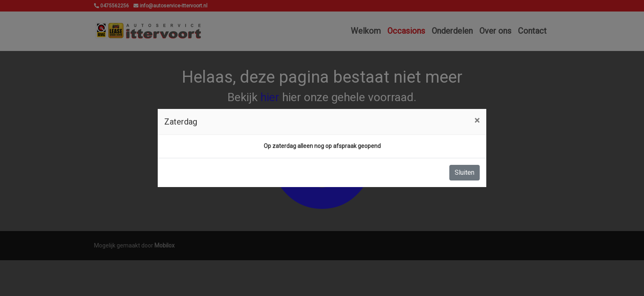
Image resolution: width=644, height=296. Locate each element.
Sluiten (465, 172)
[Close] (477, 120)
